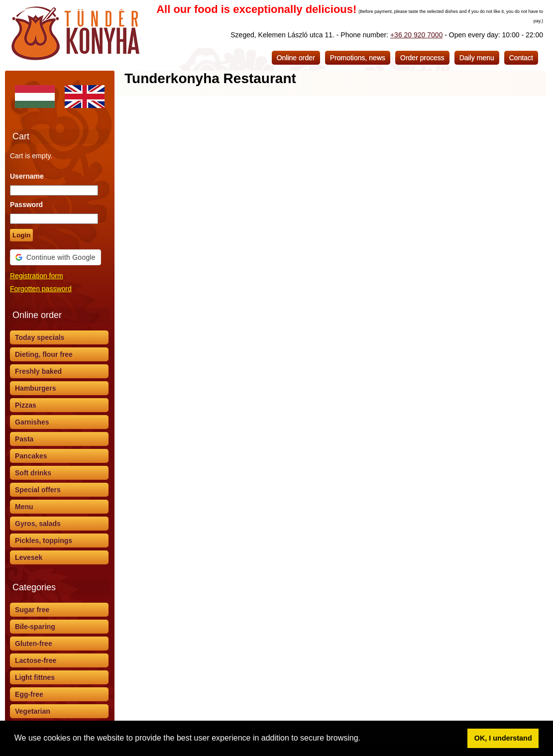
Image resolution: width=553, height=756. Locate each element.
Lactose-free (36, 660)
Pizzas (26, 405)
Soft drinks (33, 473)
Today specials (40, 337)
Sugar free (32, 610)
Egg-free (29, 694)
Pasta (24, 439)
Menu (24, 507)
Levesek (29, 557)
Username (27, 176)
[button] (364, 739)
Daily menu (477, 58)
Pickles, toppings (44, 540)
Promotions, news (358, 58)
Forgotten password (41, 289)
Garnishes (32, 422)
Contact (521, 58)
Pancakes (31, 456)
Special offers (38, 490)
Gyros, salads (38, 524)
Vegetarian (33, 711)
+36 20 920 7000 (417, 35)
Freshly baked (38, 371)
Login (21, 235)
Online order (296, 58)
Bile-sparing (35, 627)
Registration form (37, 276)
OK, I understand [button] (503, 738)
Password (26, 205)
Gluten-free (34, 644)
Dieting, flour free (44, 354)
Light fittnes (35, 677)
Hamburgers (35, 388)
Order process (422, 58)
